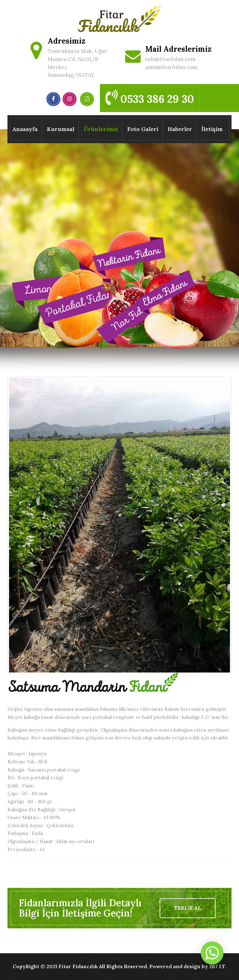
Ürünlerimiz (101, 130)
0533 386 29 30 (150, 97)
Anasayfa (25, 129)
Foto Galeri (143, 129)
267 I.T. (218, 966)
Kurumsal (61, 129)
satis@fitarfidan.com (171, 67)
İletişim (212, 129)
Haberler (180, 129)
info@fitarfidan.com (170, 59)
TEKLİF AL (188, 908)
